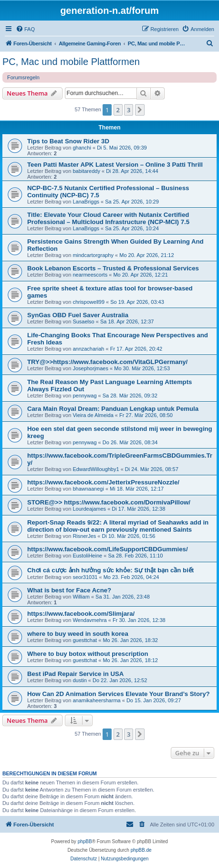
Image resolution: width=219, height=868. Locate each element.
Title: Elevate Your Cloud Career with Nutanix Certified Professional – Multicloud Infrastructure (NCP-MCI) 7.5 (108, 218)
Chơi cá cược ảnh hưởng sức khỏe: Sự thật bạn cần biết (110, 570)
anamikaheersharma (96, 700)
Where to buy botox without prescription (88, 654)
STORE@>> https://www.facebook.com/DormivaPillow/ (109, 502)
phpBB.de (141, 850)
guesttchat (85, 640)
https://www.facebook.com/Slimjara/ (81, 614)
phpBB (85, 841)
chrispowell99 (89, 302)
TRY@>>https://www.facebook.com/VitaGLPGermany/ (107, 362)
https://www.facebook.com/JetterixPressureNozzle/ (103, 482)
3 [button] (129, 110)
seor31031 (85, 577)
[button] (140, 110)
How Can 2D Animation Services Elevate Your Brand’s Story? (119, 694)
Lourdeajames (89, 509)
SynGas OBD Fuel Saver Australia (78, 315)
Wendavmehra (89, 620)
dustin (79, 680)
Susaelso (83, 321)
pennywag (84, 396)
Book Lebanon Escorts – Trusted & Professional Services (113, 268)
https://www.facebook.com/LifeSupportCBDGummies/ (108, 549)
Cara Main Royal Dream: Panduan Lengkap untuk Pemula (113, 409)
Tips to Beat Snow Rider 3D (68, 141)
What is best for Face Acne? (69, 590)
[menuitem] (25, 29)
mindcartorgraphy (93, 255)
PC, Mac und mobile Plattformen (71, 62)
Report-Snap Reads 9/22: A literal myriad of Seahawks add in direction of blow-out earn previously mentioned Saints (118, 526)
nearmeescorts (90, 275)
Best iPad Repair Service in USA (75, 674)
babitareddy (86, 171)
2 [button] (118, 110)
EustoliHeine (87, 556)
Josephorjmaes (90, 368)
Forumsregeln (23, 77)
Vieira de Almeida (93, 415)
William (81, 597)
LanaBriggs (86, 202)
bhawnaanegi (88, 489)
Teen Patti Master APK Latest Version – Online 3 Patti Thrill (115, 165)
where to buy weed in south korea (78, 634)
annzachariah (88, 349)
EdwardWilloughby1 (96, 469)
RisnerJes (84, 536)
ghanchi (82, 148)
